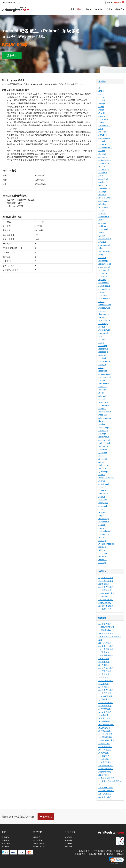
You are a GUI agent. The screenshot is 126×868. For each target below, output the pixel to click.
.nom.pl (102, 141)
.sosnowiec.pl (104, 320)
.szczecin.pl (103, 352)
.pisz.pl (101, 302)
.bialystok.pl (103, 534)
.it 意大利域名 (104, 718)
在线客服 (46, 817)
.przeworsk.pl (104, 405)
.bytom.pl (102, 292)
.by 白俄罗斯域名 (106, 581)
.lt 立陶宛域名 (104, 728)
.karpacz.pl (103, 261)
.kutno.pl (102, 192)
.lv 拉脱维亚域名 (105, 734)
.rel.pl (101, 129)
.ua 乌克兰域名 (105, 609)
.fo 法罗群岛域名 (106, 681)
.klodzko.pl (103, 493)
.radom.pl (102, 122)
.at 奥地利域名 (105, 630)
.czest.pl (102, 487)
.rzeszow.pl (103, 119)
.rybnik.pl (102, 490)
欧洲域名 (102, 618)
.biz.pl (101, 94)
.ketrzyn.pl (103, 317)
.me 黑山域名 (104, 744)
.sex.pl (101, 232)
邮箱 (89, 9)
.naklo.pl (102, 132)
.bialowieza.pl (104, 361)
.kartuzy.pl (103, 135)
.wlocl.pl (102, 248)
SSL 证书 (99, 9)
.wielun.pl (102, 560)
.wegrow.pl (103, 333)
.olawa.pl (102, 541)
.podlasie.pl (103, 503)
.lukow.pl (102, 396)
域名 (80, 9)
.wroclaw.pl (103, 415)
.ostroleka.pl (104, 283)
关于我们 (5, 837)
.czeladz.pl (103, 179)
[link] (116, 860)
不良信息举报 (39, 843)
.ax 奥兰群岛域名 (106, 633)
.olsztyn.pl (103, 273)
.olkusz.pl (102, 387)
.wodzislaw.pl (104, 330)
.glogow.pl (103, 157)
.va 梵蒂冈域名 (105, 797)
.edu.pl (101, 97)
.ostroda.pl (103, 380)
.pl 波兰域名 (104, 596)
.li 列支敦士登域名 (106, 725)
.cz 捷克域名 (104, 584)
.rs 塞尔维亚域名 (106, 769)
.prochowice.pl (105, 374)
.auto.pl (102, 151)
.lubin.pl (102, 550)
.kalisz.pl (102, 355)
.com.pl (102, 100)
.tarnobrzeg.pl (104, 286)
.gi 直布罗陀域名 (106, 696)
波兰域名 (102, 82)
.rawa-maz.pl (104, 267)
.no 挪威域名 (104, 756)
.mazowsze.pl (104, 298)
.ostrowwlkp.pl (104, 264)
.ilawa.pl (102, 421)
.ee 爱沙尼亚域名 (106, 668)
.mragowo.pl (104, 163)
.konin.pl (102, 390)
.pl (99, 88)
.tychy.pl (102, 481)
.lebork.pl (102, 204)
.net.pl (101, 110)
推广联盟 (5, 846)
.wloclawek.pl (104, 383)
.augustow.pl (104, 522)
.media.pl (102, 409)
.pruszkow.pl (104, 217)
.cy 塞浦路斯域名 (106, 655)
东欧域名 (102, 571)
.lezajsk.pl (103, 512)
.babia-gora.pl (104, 126)
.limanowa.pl (104, 314)
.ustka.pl (102, 563)
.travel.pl (102, 434)
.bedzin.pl (103, 371)
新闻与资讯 (6, 843)
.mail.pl (101, 113)
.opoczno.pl (103, 349)
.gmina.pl (102, 223)
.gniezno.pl (103, 229)
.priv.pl (101, 210)
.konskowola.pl (105, 412)
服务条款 (110, 854)
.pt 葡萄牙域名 (105, 762)
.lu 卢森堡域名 (105, 731)
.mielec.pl (102, 500)
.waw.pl (102, 103)
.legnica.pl (103, 185)
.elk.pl (101, 368)
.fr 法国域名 (103, 684)
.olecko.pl (102, 459)
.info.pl (101, 91)
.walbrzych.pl (104, 443)
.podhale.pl (103, 324)
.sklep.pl (102, 254)
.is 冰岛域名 (103, 715)
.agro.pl (102, 339)
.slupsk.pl (102, 515)
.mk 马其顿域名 (105, 747)
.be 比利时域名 (105, 643)
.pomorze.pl (103, 170)
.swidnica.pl (103, 226)
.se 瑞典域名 (104, 775)
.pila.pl (101, 220)
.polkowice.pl (104, 440)
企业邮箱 (68, 843)
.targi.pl (102, 525)
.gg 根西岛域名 (105, 693)
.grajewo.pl (103, 471)
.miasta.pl (102, 506)
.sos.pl (101, 343)
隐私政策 (121, 854)
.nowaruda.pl (104, 245)
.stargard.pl (103, 446)
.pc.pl (101, 509)
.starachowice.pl (105, 148)
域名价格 (68, 840)
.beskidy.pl (103, 399)
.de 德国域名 (104, 662)
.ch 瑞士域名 (104, 652)
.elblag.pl (102, 365)
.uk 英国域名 (104, 687)
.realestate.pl (104, 188)
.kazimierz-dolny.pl (106, 478)
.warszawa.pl (104, 308)
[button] (9, 2)
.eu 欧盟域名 (104, 674)
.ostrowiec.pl (104, 437)
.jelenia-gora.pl (105, 418)
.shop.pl (102, 166)
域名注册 (68, 837)
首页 (73, 9)
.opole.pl (102, 358)
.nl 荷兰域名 (104, 753)
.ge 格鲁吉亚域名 (106, 587)
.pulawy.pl (103, 154)
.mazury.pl (103, 173)
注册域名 (12, 56)
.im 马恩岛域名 (105, 712)
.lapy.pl (101, 462)
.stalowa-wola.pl (105, 251)
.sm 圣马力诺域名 (106, 791)
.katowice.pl (103, 519)
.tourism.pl (103, 424)
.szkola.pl (102, 547)
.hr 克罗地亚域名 (106, 703)
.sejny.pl (102, 336)
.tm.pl (101, 176)
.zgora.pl (102, 280)
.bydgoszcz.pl (104, 138)
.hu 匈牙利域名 (105, 590)
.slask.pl (102, 182)
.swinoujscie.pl (105, 160)
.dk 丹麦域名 (104, 665)
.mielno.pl (102, 346)
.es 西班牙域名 (105, 671)
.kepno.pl (102, 195)
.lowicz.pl (102, 242)
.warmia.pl (103, 528)
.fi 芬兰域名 (103, 677)
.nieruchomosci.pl (106, 544)
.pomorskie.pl (104, 289)
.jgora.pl (102, 327)
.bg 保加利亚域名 (106, 578)
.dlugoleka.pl (104, 449)
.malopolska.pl (105, 531)
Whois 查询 (38, 840)
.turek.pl (102, 475)
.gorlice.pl (102, 453)
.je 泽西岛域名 (105, 721)
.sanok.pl (102, 258)
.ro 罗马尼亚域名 (106, 600)
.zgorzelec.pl (104, 553)
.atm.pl (101, 537)
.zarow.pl (102, 144)
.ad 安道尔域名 (105, 624)
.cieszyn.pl (103, 116)
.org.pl (101, 107)
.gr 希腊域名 (104, 699)
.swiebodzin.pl (105, 305)
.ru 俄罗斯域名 (105, 603)
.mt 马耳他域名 (105, 750)
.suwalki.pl (103, 214)
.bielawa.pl (103, 431)
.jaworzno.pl (104, 427)
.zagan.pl (102, 311)
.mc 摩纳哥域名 (105, 737)
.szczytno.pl (103, 270)
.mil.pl (101, 456)
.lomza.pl (102, 556)
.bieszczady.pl (104, 198)
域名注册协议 (80, 854)
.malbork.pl (103, 295)
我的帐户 (120, 9)
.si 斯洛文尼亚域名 (106, 778)
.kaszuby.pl (103, 402)
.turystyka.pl (104, 484)
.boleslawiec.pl (105, 239)
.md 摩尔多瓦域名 (106, 593)
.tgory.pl (102, 497)
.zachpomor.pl (104, 377)
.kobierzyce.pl (104, 207)
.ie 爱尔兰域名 (105, 709)
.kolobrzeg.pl (104, 201)
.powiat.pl (102, 276)
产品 (110, 9)
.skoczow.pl (103, 468)
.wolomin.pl (103, 465)
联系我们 (5, 840)
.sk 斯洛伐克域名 (106, 606)
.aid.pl (101, 393)
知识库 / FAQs (39, 846)
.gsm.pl (102, 236)
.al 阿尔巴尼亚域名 (106, 627)
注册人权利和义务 (96, 854)
